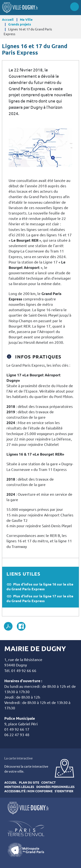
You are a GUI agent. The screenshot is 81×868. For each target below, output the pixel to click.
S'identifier (64, 791)
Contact (48, 783)
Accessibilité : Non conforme (28, 791)
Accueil (8, 20)
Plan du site (29, 783)
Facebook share (21, 626)
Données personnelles (55, 787)
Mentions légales (19, 787)
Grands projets (20, 24)
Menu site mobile (75, 7)
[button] (40, 147)
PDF (8, 626)
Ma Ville (26, 20)
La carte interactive (18, 758)
